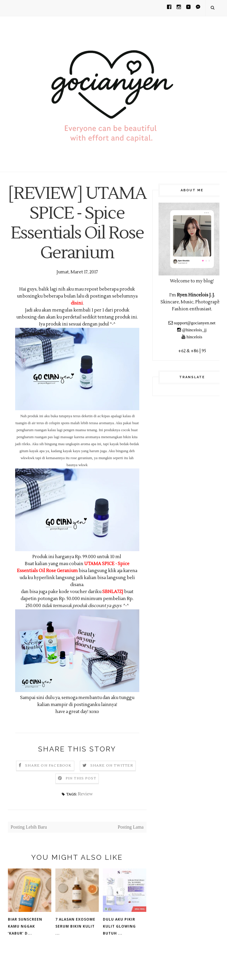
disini (77, 323)
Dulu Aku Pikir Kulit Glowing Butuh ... (119, 946)
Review (85, 814)
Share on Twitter (112, 785)
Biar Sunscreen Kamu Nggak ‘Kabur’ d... (25, 946)
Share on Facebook (48, 785)
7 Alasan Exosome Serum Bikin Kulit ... (75, 946)
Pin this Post (81, 798)
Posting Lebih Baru (29, 847)
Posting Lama (131, 847)
